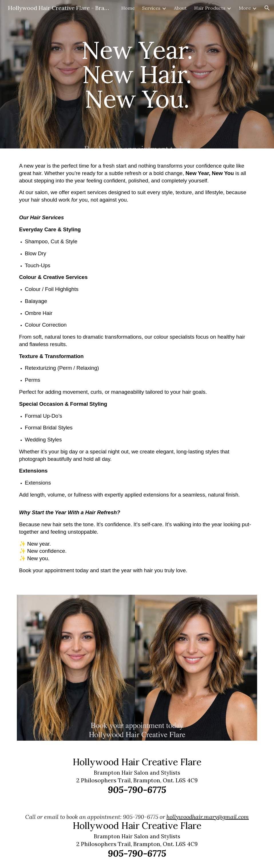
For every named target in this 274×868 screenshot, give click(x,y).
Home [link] (128, 8)
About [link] (180, 8)
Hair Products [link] (210, 8)
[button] (267, 8)
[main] (137, 74)
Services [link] (151, 8)
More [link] (245, 8)
